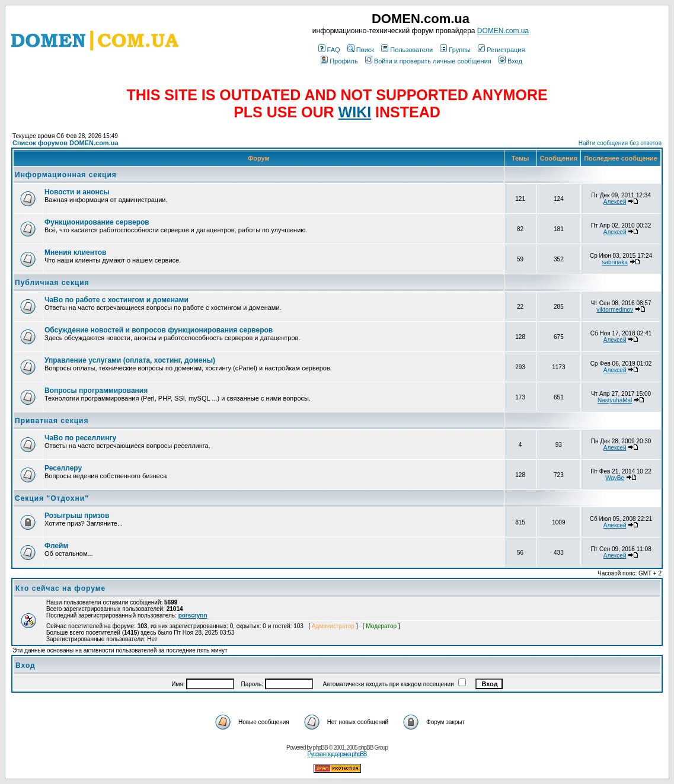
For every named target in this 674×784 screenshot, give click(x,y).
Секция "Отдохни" (52, 498)
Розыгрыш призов (77, 516)
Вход (510, 61)
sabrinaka (614, 262)
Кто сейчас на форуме (60, 588)
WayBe (615, 478)
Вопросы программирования (96, 391)
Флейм (56, 546)
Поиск (361, 50)
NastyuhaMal (615, 400)
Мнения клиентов (75, 252)
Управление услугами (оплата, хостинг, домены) (130, 360)
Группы (455, 50)
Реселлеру (63, 468)
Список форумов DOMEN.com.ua (66, 143)
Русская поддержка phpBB (337, 754)
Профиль (339, 61)
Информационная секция (66, 175)
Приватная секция (52, 421)
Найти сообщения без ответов (620, 143)
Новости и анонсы (77, 192)
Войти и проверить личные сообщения (428, 61)
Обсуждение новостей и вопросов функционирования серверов (159, 330)
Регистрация (501, 50)
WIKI (355, 112)
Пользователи (407, 50)
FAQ (329, 50)
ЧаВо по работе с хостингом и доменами (116, 300)
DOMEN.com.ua (503, 31)
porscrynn (193, 615)
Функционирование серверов (97, 222)
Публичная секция (52, 283)
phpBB (320, 748)
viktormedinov (615, 310)
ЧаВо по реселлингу (80, 438)
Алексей (615, 202)
